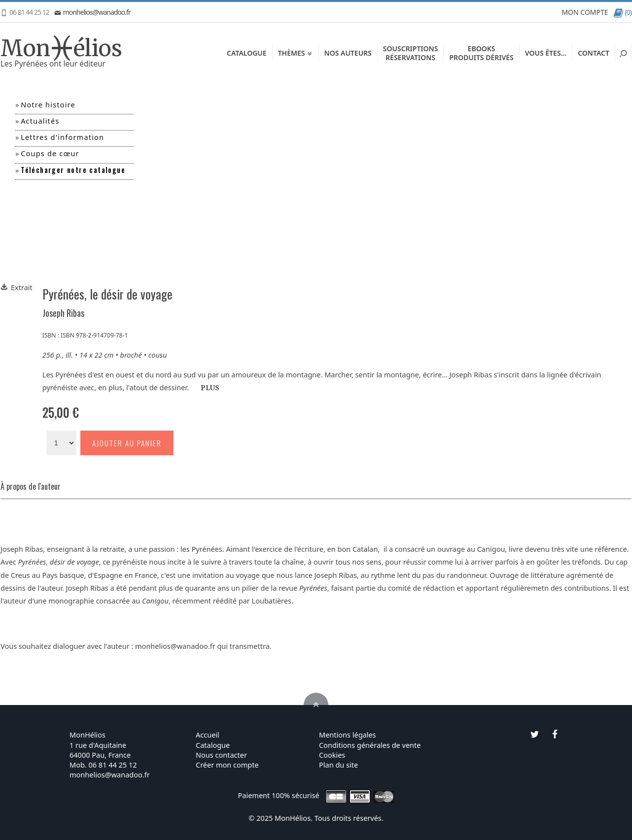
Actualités (40, 121)
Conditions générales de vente (370, 745)
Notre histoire (48, 104)
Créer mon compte (227, 765)
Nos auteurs (348, 53)
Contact (594, 53)
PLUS (210, 388)
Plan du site (338, 765)
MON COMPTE (585, 12)
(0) (622, 12)
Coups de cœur (50, 153)
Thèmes (296, 53)
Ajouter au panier (127, 443)
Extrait (17, 287)
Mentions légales (348, 735)
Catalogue (247, 53)
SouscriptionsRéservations (411, 53)
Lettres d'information (62, 137)
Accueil (208, 735)
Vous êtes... (546, 53)
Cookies (332, 755)
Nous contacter (221, 755)
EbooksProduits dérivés (481, 53)
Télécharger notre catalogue (73, 170)
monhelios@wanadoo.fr (92, 12)
